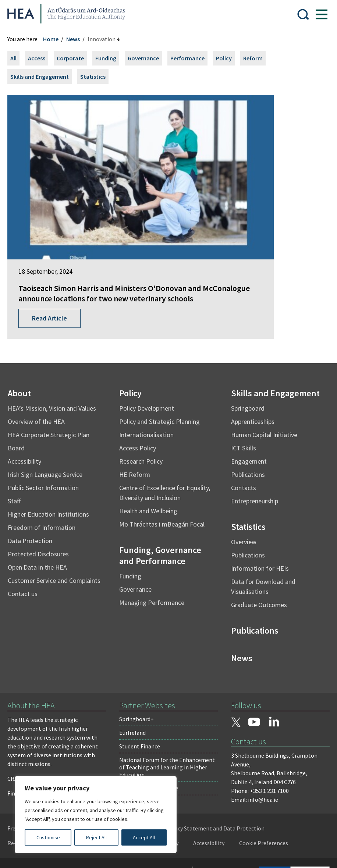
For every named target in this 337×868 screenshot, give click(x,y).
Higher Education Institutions (52, 464)
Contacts (242, 437)
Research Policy (142, 411)
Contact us (26, 543)
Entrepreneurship (253, 451)
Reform (257, 58)
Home (54, 39)
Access (40, 58)
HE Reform (136, 424)
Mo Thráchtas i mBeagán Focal (163, 474)
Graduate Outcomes (258, 554)
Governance (147, 58)
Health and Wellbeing (150, 460)
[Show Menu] (318, 14)
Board (20, 398)
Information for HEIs (258, 518)
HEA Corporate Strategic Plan (52, 384)
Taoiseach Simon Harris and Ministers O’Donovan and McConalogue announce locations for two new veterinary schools (86, 233)
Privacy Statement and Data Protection (218, 778)
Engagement (247, 411)
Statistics (97, 77)
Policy (228, 58)
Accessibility (28, 411)
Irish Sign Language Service (49, 424)
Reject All (96, 837)
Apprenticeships (251, 371)
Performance (191, 58)
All (17, 58)
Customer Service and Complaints (58, 530)
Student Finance (141, 696)
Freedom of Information (45, 477)
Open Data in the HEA (41, 517)
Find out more (29, 743)
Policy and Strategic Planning (161, 371)
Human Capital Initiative (263, 384)
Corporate (74, 58)
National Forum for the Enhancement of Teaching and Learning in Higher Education (168, 717)
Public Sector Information (47, 437)
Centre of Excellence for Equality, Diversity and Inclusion (166, 442)
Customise (48, 837)
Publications (246, 424)
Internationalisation (148, 384)
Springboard (246, 358)
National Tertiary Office (150, 738)
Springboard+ (138, 669)
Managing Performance (153, 552)
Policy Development (148, 358)
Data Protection (34, 490)
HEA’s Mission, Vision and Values (56, 358)
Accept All (144, 837)
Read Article (53, 268)
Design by (36, 855)
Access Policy (139, 398)
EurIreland (134, 682)
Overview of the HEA (40, 371)
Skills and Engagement (43, 77)
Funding (109, 58)
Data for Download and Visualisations (262, 536)
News (77, 39)
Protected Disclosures (42, 504)
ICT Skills (242, 398)
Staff (18, 451)
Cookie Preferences (267, 793)
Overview (242, 491)
